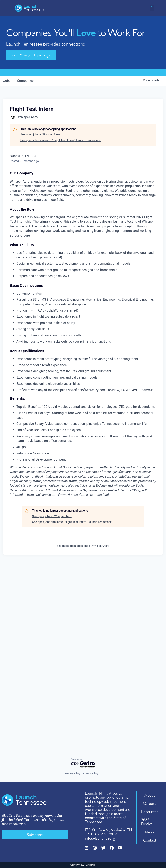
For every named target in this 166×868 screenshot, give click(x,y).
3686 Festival (147, 821)
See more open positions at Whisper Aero (83, 546)
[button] (152, 8)
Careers (150, 803)
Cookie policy (91, 774)
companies (25, 81)
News (150, 832)
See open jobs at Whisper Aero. (40, 134)
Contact (150, 840)
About (150, 795)
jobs (7, 81)
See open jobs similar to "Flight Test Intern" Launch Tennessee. (61, 140)
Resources (150, 811)
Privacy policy (72, 774)
